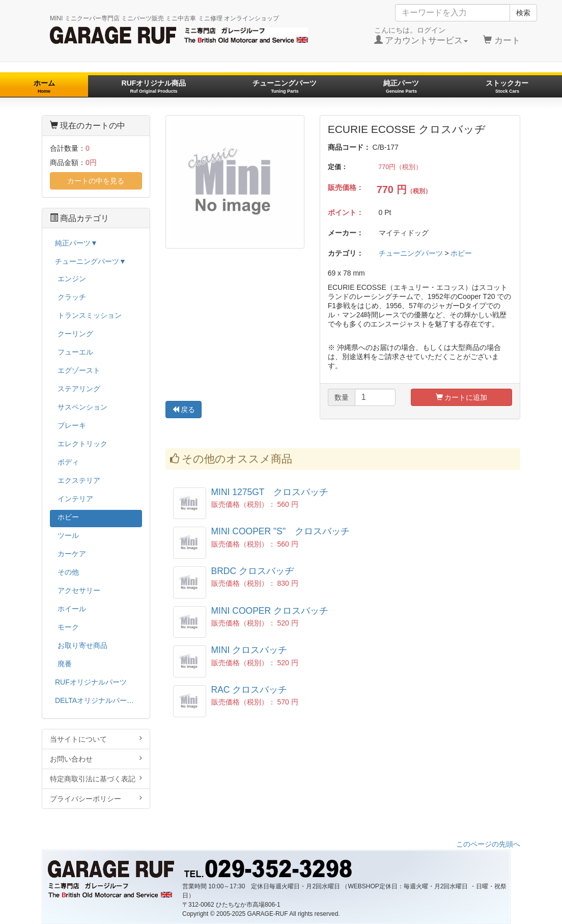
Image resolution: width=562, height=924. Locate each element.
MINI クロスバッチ (249, 650)
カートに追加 (462, 397)
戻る (184, 410)
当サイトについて (96, 739)
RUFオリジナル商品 (154, 86)
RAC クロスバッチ (249, 690)
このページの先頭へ (488, 844)
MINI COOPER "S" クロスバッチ (281, 531)
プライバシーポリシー (96, 798)
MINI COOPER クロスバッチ (270, 611)
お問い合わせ (96, 759)
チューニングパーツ (285, 86)
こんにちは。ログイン (421, 36)
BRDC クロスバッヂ (252, 571)
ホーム (44, 86)
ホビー (461, 253)
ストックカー (507, 86)
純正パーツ (401, 86)
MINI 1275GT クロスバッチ (270, 492)
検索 (523, 13)
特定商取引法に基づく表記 (96, 779)
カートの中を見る (96, 181)
